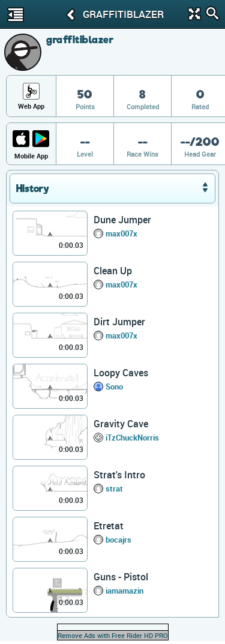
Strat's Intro (119, 475)
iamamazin (124, 591)
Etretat (109, 526)
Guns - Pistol (121, 577)
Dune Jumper (122, 220)
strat (114, 489)
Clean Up (113, 271)
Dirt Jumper (119, 322)
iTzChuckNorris (132, 438)
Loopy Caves (121, 373)
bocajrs (118, 540)
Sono (114, 387)
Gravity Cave (121, 424)
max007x (121, 233)
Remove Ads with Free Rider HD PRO (113, 635)
